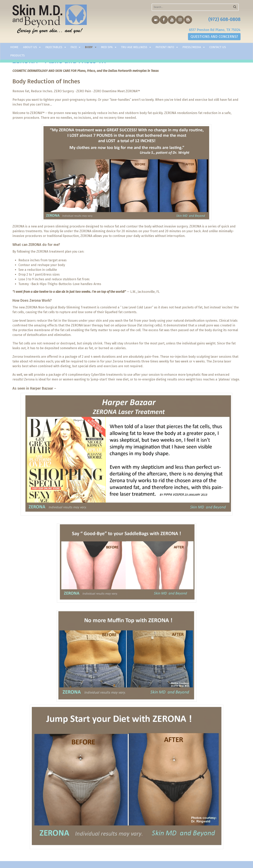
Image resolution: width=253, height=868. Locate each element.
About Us (30, 47)
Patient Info (165, 47)
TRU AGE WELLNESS (134, 47)
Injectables (54, 47)
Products (17, 55)
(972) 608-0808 (224, 19)
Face (74, 47)
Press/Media (192, 47)
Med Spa (107, 47)
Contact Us (218, 47)
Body (89, 47)
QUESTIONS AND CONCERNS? (214, 37)
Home (14, 47)
